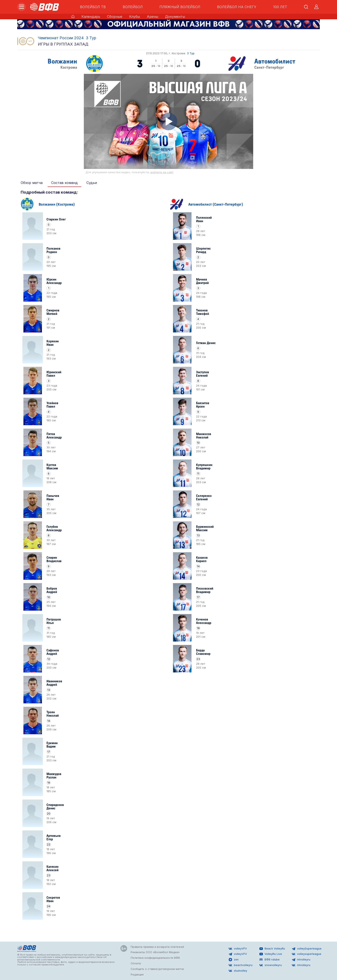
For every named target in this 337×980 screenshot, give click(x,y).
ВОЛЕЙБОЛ (133, 7)
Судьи (92, 183)
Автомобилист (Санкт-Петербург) (216, 204)
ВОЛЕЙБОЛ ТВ (93, 7)
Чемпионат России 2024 (61, 38)
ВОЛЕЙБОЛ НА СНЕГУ (237, 7)
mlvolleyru (301, 960)
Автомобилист (275, 61)
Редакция (137, 975)
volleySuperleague (307, 949)
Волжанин (62, 61)
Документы (175, 17)
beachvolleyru (241, 965)
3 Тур (91, 38)
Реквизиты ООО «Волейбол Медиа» (155, 952)
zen (234, 960)
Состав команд (64, 183)
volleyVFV (238, 949)
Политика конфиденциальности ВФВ (155, 958)
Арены (152, 17)
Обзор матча (32, 183)
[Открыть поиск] (306, 7)
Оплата (136, 963)
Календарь (91, 17)
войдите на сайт (162, 172)
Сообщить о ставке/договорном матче (157, 969)
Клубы (135, 17)
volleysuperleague (307, 954)
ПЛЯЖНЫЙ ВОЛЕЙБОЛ (180, 7)
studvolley (238, 971)
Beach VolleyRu (272, 949)
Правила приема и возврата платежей (157, 947)
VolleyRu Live (271, 954)
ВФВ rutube (270, 960)
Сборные (115, 17)
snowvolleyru (271, 965)
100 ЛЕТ (280, 7)
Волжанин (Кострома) (57, 204)
